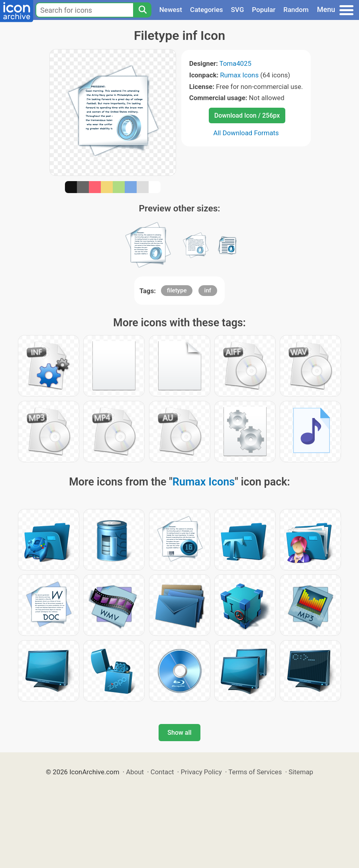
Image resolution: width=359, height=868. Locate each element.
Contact (162, 772)
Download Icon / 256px (247, 115)
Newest (171, 10)
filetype (177, 290)
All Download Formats (246, 133)
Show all (179, 733)
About (135, 772)
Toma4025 (235, 63)
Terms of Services (255, 772)
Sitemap (301, 772)
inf (208, 290)
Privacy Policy (201, 772)
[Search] (142, 10)
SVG (238, 10)
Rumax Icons (239, 75)
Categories (207, 10)
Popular (264, 10)
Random (296, 10)
